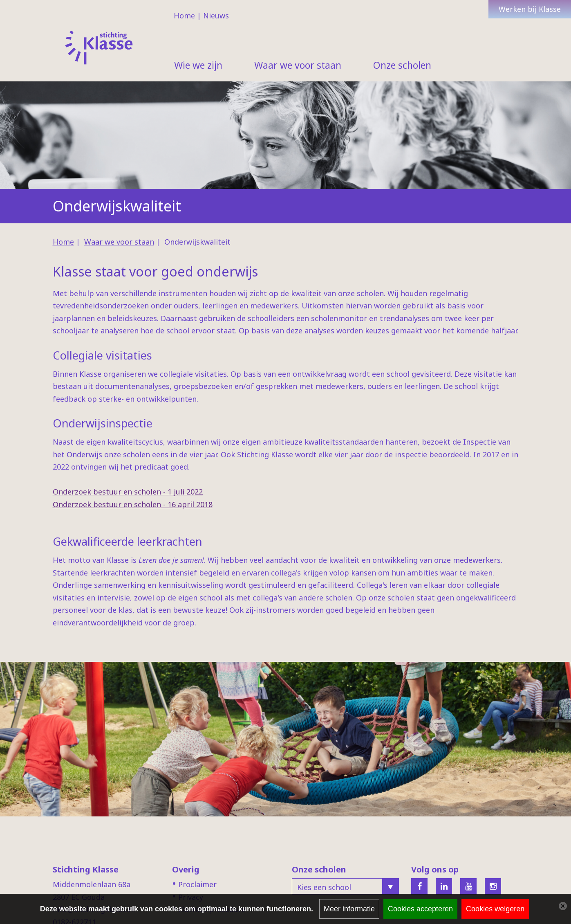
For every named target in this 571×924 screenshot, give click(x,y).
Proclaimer (197, 884)
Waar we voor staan (298, 65)
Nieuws (216, 16)
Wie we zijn (198, 65)
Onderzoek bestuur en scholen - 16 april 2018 (133, 504)
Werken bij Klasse (530, 9)
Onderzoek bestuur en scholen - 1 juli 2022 (128, 492)
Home (184, 16)
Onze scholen (402, 65)
